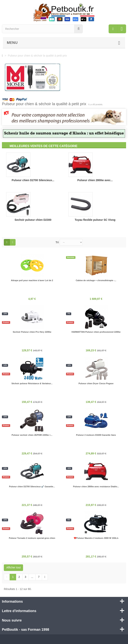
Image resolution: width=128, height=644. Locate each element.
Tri (57, 242)
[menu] (113, 29)
